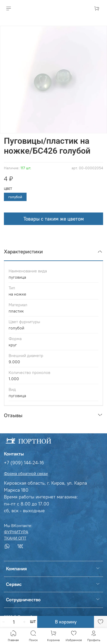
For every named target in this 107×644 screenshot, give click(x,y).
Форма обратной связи (26, 473)
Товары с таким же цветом (54, 219)
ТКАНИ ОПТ (15, 538)
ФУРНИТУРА (16, 532)
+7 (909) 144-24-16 (24, 463)
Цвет (8, 189)
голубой (15, 197)
